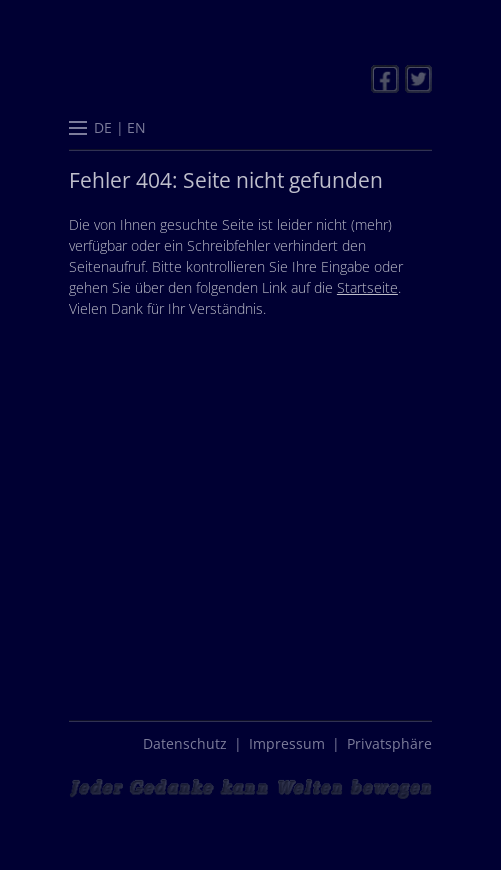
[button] (78, 130)
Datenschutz (185, 743)
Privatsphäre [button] (389, 743)
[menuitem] (103, 127)
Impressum (287, 743)
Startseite (367, 287)
